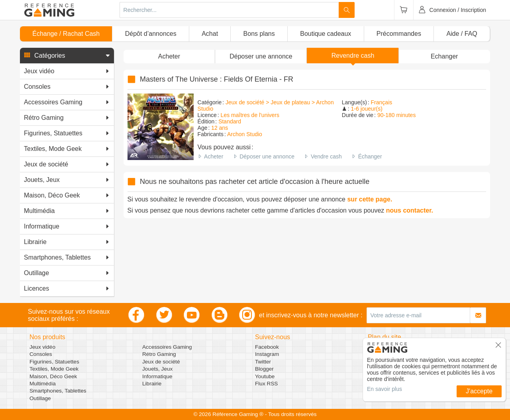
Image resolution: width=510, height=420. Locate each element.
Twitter (263, 362)
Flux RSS (266, 384)
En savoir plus (384, 389)
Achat (210, 34)
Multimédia (43, 384)
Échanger (370, 156)
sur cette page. (370, 199)
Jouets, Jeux (157, 369)
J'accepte (479, 391)
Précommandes (399, 34)
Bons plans (259, 34)
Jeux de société (161, 362)
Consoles (41, 354)
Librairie (152, 384)
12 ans (220, 128)
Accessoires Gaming (167, 347)
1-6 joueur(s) (367, 109)
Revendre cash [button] (353, 56)
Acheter (214, 156)
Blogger (264, 369)
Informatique (157, 376)
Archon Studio (245, 134)
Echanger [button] (444, 56)
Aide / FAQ (462, 34)
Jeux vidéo (42, 347)
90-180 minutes (397, 115)
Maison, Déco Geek (53, 376)
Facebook (267, 347)
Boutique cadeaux (326, 34)
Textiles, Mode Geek (54, 369)
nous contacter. (410, 210)
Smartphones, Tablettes (58, 391)
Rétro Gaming (159, 354)
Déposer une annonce (267, 156)
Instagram (267, 354)
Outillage (40, 398)
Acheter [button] (169, 56)
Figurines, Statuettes (54, 362)
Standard (230, 121)
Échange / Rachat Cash (66, 34)
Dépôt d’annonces (151, 34)
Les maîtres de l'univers (250, 115)
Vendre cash (326, 156)
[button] (67, 56)
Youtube (265, 376)
